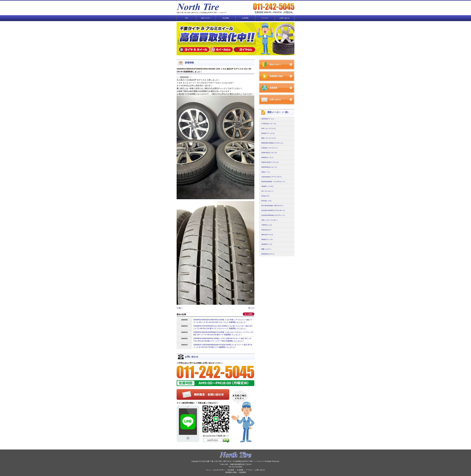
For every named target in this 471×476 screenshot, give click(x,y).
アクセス (265, 18)
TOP (186, 18)
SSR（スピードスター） (270, 220)
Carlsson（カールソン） (270, 148)
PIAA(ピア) (265, 196)
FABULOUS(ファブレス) (270, 162)
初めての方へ (206, 18)
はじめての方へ (219, 470)
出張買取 (245, 18)
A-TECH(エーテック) (269, 124)
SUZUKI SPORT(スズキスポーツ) (273, 210)
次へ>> (251, 308)
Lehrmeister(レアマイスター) (271, 177)
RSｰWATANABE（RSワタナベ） (273, 206)
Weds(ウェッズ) (267, 239)
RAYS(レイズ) (266, 201)
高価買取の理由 (231, 472)
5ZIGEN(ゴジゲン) (268, 254)
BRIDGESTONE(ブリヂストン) (272, 143)
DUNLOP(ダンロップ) (269, 153)
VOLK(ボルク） (267, 230)
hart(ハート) (266, 172)
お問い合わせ (284, 18)
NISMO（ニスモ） (268, 186)
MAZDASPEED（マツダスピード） (274, 182)
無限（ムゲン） (267, 249)
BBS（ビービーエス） (269, 138)
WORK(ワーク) (267, 244)
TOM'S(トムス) (267, 225)
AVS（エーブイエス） (269, 128)
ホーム (209, 470)
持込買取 (226, 18)
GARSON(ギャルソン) (269, 167)
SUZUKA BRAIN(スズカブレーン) (273, 215)
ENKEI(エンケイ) (267, 157)
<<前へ (180, 308)
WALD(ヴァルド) (267, 235)
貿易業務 (243, 472)
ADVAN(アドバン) (268, 119)
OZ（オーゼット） (268, 191)
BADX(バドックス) (268, 133)
